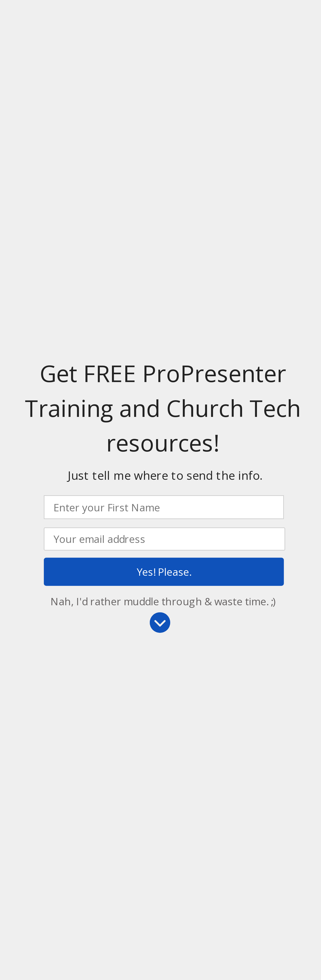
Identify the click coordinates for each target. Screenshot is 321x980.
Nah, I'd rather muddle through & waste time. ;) (163, 601)
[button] (163, 408)
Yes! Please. (164, 572)
